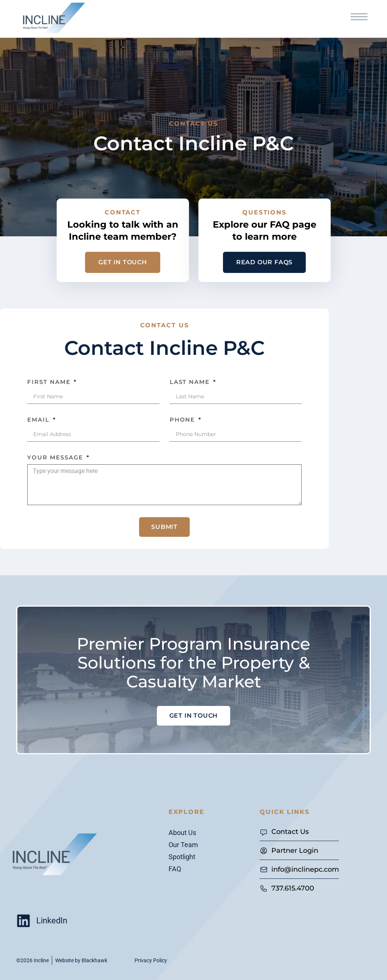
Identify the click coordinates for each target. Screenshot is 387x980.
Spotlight (182, 857)
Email (39, 420)
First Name (50, 382)
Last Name (191, 382)
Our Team (183, 845)
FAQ (175, 869)
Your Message (56, 457)
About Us (182, 833)
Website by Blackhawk (81, 960)
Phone (184, 420)
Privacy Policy (151, 960)
